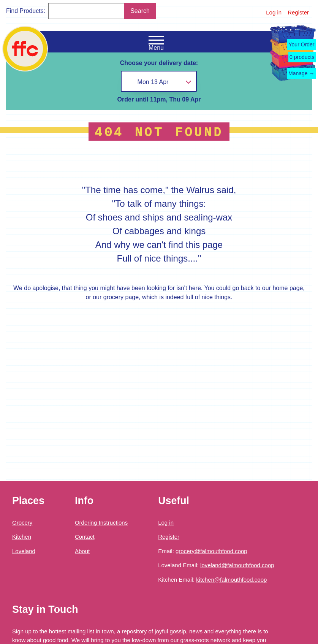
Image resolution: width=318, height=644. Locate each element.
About (82, 551)
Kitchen (22, 537)
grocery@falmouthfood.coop (211, 551)
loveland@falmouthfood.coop (237, 565)
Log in (274, 12)
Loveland (24, 551)
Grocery (22, 523)
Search (140, 11)
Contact (85, 537)
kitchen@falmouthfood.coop (231, 580)
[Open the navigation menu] (156, 40)
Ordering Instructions (101, 523)
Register (298, 12)
